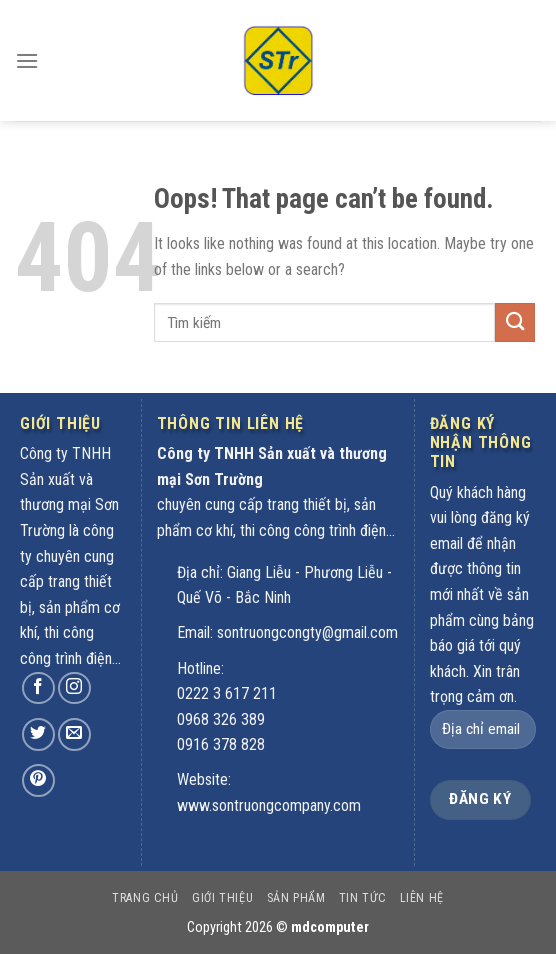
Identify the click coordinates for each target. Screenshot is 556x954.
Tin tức (362, 898)
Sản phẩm (296, 898)
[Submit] (515, 322)
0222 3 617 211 (227, 693)
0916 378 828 (221, 744)
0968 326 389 (221, 719)
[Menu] (27, 47)
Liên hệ (422, 898)
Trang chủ (145, 898)
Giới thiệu (222, 898)
